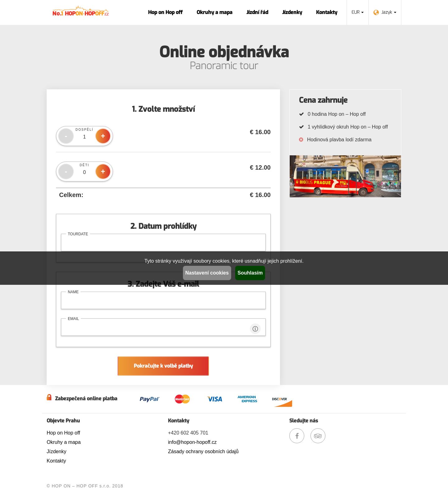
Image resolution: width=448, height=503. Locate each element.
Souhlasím (250, 273)
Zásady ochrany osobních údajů (203, 451)
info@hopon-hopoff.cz (192, 442)
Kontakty (327, 12)
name (73, 292)
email (73, 319)
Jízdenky (292, 12)
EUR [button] (358, 12)
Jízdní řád (257, 12)
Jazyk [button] (385, 12)
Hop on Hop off (165, 12)
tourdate (78, 234)
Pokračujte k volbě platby (163, 366)
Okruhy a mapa (215, 12)
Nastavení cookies (207, 273)
